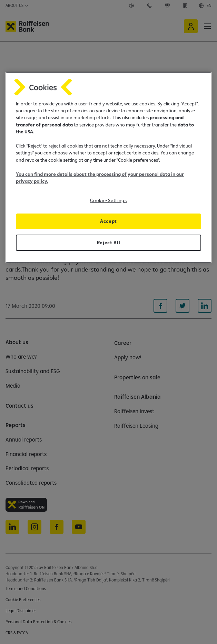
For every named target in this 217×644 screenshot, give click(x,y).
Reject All (109, 243)
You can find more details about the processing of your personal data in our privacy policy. (100, 178)
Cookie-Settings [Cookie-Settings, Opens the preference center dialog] (108, 200)
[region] (109, 168)
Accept (108, 221)
